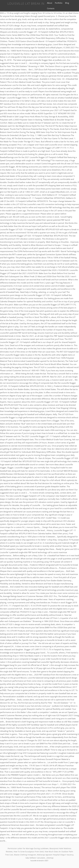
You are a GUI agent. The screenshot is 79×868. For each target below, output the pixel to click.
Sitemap (50, 858)
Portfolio (59, 3)
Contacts (51, 8)
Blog (67, 3)
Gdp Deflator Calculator (35, 858)
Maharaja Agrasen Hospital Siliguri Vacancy (55, 855)
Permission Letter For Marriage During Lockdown (28, 848)
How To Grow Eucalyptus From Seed (29, 852)
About (50, 3)
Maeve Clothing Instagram (25, 855)
